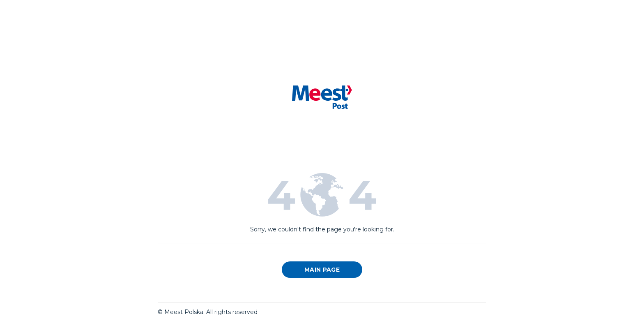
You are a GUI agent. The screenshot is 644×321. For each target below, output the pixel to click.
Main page (322, 270)
